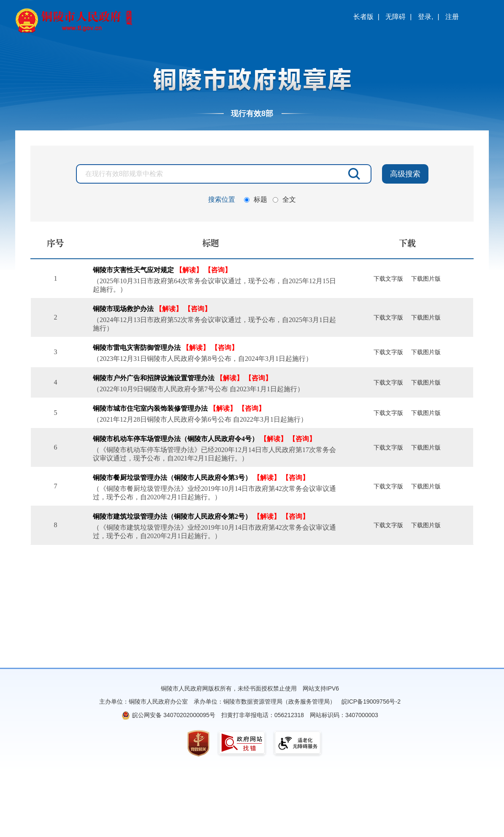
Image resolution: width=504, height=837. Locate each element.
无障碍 (396, 17)
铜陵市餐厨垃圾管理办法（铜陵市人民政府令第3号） (172, 478)
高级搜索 (405, 174)
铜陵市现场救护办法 (123, 309)
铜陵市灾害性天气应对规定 (133, 270)
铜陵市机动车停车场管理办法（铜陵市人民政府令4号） (176, 439)
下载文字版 (388, 279)
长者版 (363, 17)
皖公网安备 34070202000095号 (174, 715)
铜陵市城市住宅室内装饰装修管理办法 (150, 408)
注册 (452, 17)
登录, (425, 17)
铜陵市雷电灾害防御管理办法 (137, 348)
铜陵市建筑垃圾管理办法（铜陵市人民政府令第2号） (172, 516)
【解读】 (189, 270)
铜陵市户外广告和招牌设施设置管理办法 (154, 378)
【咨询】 (218, 270)
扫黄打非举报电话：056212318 (263, 715)
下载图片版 (426, 279)
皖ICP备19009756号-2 (371, 702)
